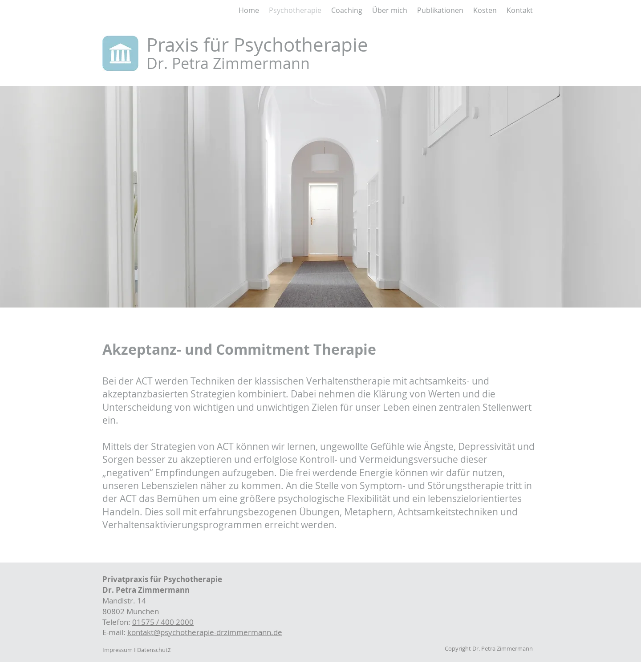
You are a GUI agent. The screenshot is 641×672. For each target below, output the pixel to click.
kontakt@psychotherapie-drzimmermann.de (205, 632)
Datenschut (152, 650)
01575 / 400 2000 (163, 622)
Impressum (118, 650)
